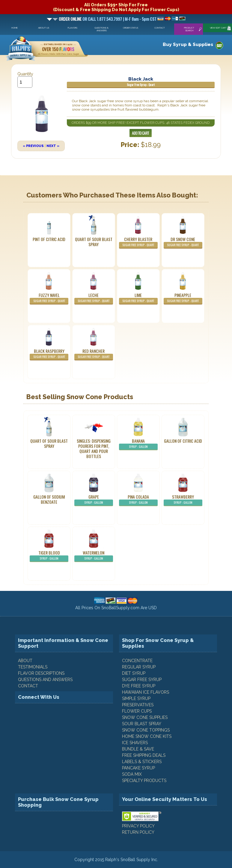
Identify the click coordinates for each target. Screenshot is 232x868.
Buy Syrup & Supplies (188, 44)
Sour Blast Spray (142, 724)
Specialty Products (144, 781)
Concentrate (137, 661)
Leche (94, 298)
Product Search (189, 29)
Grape (94, 500)
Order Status (131, 28)
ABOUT (25, 661)
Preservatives (138, 705)
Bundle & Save (138, 749)
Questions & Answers (101, 29)
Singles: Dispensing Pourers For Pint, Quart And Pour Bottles (94, 448)
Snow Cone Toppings (146, 730)
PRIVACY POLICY (138, 826)
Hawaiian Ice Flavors (146, 692)
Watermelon (94, 556)
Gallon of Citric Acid (183, 441)
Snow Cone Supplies (145, 717)
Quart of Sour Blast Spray (94, 242)
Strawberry (183, 500)
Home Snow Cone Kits (147, 736)
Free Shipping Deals (144, 755)
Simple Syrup (136, 698)
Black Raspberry (49, 354)
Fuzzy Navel (49, 298)
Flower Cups (137, 711)
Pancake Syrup (138, 768)
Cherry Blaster (138, 242)
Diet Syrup (134, 673)
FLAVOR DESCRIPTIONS (41, 673)
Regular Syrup (139, 667)
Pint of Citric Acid (49, 239)
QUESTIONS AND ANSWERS (45, 680)
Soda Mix (132, 774)
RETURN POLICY (138, 832)
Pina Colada (138, 500)
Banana (138, 444)
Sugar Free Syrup (142, 680)
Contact (160, 28)
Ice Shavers (135, 743)
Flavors (73, 28)
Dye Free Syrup (139, 686)
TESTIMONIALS (33, 667)
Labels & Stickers (142, 762)
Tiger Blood (49, 556)
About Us (44, 28)
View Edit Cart (218, 28)
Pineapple (183, 298)
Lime (138, 298)
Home (15, 28)
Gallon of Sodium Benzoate (49, 499)
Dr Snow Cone (183, 242)
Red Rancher (94, 354)
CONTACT (28, 686)
